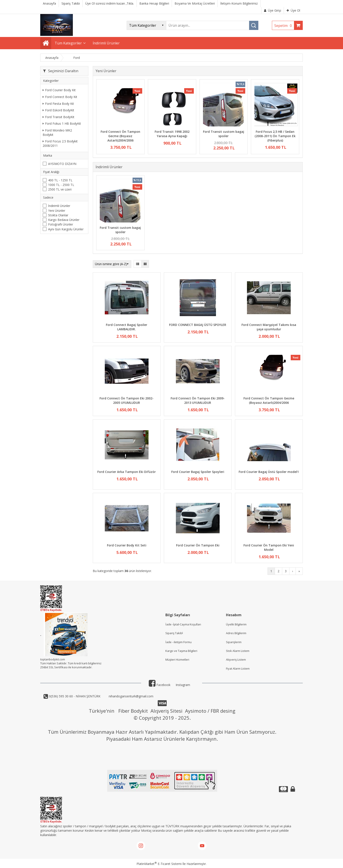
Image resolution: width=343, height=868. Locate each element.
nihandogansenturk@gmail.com (131, 696)
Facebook (160, 685)
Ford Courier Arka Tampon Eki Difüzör (127, 472)
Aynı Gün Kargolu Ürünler (66, 229)
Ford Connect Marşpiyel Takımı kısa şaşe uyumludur (269, 327)
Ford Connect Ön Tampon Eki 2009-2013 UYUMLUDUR (198, 400)
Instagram (183, 685)
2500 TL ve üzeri (60, 189)
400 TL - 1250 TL (60, 180)
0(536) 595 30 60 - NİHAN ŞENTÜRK (74, 696)
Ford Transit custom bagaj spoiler (224, 134)
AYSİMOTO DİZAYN (62, 164)
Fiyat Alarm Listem (238, 668)
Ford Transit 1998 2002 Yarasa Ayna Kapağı (172, 134)
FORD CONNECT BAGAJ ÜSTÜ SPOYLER (198, 325)
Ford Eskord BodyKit (58, 110)
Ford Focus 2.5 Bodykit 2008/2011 (60, 143)
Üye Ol (293, 10)
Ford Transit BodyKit (59, 117)
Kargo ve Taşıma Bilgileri (181, 651)
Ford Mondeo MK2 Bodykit (57, 132)
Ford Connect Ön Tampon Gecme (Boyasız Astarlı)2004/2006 (120, 136)
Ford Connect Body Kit (60, 97)
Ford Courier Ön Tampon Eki (198, 545)
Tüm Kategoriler (68, 43)
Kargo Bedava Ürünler (64, 220)
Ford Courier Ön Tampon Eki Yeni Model (269, 547)
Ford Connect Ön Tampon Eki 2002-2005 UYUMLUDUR (127, 400)
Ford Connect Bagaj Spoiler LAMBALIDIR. (127, 327)
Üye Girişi (273, 10)
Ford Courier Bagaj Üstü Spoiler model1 (269, 472)
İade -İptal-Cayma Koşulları (183, 624)
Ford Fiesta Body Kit (58, 104)
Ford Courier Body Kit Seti (127, 545)
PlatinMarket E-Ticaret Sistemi (159, 864)
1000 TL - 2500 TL (61, 185)
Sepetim (284, 26)
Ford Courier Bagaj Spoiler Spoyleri (198, 472)
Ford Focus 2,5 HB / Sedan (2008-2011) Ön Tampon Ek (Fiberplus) (275, 136)
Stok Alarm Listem (238, 651)
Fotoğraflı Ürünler (61, 224)
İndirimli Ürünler (59, 206)
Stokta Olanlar (58, 215)
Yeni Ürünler (57, 211)
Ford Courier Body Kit (59, 90)
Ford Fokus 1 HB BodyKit (62, 123)
